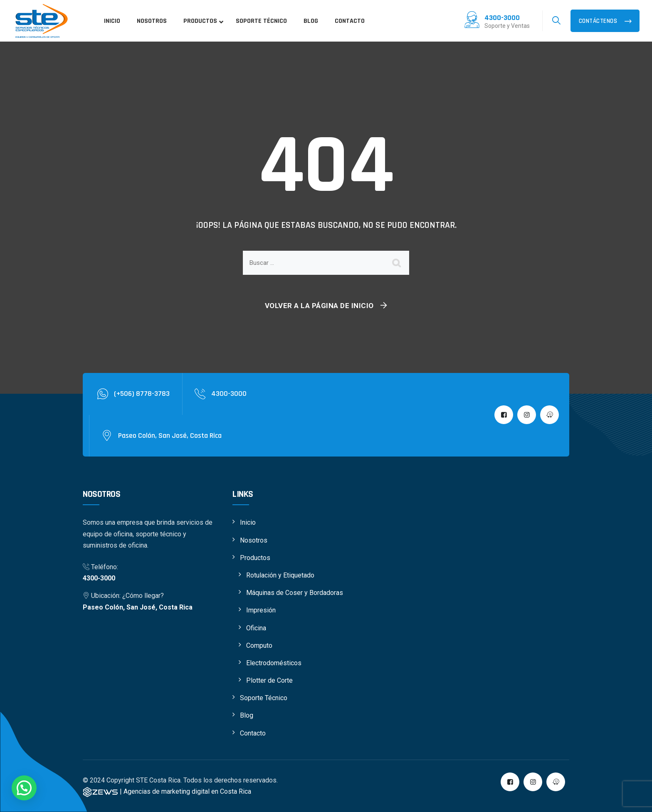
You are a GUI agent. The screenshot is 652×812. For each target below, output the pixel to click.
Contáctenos (599, 21)
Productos (255, 558)
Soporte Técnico (264, 698)
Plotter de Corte (269, 680)
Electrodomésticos (274, 663)
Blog (247, 715)
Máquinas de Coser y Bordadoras (295, 593)
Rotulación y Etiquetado (280, 575)
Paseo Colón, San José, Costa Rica (138, 607)
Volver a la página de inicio (319, 306)
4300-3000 (99, 578)
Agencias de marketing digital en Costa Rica (187, 791)
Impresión (261, 610)
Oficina (256, 628)
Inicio (248, 522)
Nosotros (254, 540)
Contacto (253, 733)
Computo (259, 645)
